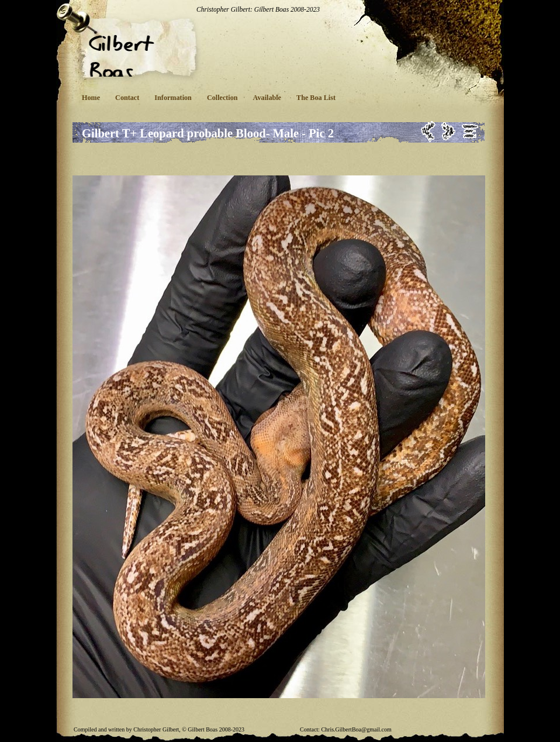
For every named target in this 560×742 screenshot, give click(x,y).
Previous (428, 131)
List (470, 131)
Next (449, 131)
